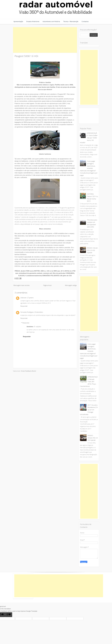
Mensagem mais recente (22, 285)
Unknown (23, 298)
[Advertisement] (45, 40)
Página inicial (47, 285)
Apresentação (18, 21)
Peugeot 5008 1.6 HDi (26, 56)
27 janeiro (30, 298)
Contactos (85, 21)
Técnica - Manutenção (71, 21)
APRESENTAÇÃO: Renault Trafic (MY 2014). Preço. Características (89, 382)
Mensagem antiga (71, 285)
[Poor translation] (9, 615)
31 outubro (37, 327)
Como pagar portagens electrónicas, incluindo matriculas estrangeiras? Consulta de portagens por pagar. (89, 168)
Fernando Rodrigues (27, 312)
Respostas (26, 323)
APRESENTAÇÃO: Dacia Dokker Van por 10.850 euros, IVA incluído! (89, 138)
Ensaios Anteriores (33, 21)
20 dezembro (39, 312)
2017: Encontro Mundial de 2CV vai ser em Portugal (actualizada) (89, 410)
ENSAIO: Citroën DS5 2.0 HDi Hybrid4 (92, 250)
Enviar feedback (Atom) (28, 371)
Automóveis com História (51, 21)
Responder (24, 306)
